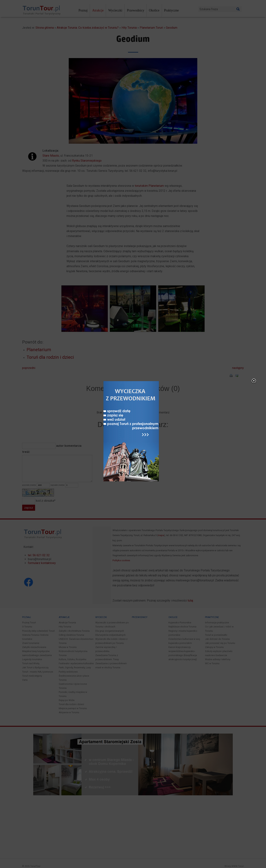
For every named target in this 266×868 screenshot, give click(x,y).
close (158, 328)
